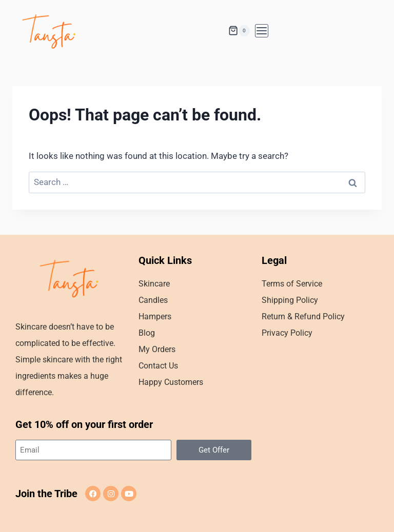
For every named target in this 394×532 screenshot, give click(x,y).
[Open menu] (262, 31)
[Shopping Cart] (239, 31)
